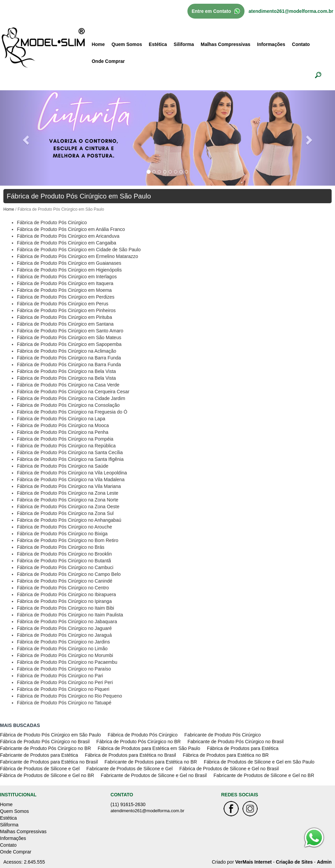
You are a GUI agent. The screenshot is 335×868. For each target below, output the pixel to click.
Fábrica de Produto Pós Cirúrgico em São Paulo (50, 734)
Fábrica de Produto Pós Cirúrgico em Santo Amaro (70, 330)
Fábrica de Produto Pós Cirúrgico (52, 222)
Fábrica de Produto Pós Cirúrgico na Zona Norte (68, 499)
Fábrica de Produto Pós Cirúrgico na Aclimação (67, 350)
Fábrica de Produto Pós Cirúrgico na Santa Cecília (70, 452)
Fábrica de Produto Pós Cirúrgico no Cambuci (65, 567)
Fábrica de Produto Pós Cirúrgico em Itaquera (65, 283)
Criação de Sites (294, 861)
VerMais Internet (253, 861)
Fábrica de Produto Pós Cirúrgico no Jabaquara (67, 621)
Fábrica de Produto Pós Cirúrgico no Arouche (65, 526)
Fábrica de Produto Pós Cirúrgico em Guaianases (69, 262)
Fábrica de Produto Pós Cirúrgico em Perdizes (66, 296)
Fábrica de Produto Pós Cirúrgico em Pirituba (65, 316)
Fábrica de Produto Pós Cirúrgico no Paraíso (64, 668)
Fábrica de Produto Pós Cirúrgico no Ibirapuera (66, 594)
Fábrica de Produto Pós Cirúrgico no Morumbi (65, 655)
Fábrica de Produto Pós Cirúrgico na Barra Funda (69, 357)
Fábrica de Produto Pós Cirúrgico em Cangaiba (67, 242)
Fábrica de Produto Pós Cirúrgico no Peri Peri (65, 682)
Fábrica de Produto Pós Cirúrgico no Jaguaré (64, 628)
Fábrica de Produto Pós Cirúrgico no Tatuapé (64, 702)
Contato (301, 44)
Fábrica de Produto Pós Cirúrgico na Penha (63, 431)
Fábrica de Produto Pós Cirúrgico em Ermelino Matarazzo (78, 256)
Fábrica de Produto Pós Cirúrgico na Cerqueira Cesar (73, 391)
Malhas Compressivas (225, 44)
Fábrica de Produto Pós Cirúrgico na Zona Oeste (68, 506)
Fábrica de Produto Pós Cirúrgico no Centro (63, 587)
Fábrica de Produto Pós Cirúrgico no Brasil (45, 741)
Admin (324, 861)
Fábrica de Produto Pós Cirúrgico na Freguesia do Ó (72, 411)
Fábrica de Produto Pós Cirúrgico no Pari (60, 675)
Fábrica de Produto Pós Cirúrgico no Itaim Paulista (70, 614)
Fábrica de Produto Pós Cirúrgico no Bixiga (62, 533)
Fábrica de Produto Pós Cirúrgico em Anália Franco (71, 229)
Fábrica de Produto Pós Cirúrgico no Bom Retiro (68, 540)
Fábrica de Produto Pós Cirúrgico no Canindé (65, 580)
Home (98, 44)
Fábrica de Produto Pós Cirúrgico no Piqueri (63, 688)
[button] (25, 137)
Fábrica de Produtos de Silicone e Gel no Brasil (229, 768)
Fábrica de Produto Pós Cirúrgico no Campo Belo (69, 573)
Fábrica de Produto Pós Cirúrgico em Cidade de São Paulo (79, 249)
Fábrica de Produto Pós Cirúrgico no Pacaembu (67, 661)
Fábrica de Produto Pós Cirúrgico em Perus (63, 303)
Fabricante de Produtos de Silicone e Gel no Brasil (154, 775)
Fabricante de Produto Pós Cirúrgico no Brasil (236, 741)
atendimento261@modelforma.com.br (291, 10)
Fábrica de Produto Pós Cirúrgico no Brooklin (64, 553)
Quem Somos (127, 44)
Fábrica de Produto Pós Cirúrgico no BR (138, 741)
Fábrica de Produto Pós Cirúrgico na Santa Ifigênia (70, 459)
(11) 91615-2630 (128, 804)
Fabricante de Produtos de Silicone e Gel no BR (264, 775)
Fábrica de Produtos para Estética (243, 748)
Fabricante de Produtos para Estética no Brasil (49, 761)
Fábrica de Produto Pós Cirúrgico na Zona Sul (65, 513)
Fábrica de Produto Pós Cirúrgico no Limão (62, 648)
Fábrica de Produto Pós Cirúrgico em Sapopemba (69, 344)
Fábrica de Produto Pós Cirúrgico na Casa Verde (68, 384)
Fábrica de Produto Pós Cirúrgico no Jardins (63, 641)
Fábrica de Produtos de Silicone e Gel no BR (47, 775)
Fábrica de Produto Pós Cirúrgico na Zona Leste (68, 492)
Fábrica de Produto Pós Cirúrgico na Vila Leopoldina (72, 472)
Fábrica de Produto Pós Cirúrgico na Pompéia (65, 438)
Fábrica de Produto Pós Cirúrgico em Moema (64, 289)
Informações (271, 44)
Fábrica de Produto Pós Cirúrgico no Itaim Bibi (66, 607)
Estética (158, 44)
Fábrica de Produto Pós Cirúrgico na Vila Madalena (71, 479)
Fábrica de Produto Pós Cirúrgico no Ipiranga (64, 601)
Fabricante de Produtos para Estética (39, 754)
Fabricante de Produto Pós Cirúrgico (223, 734)
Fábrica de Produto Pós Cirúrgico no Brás (61, 546)
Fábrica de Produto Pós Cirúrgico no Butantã (64, 560)
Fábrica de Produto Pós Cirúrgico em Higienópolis (69, 269)
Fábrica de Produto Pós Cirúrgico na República (66, 445)
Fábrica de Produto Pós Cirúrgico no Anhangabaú (69, 519)
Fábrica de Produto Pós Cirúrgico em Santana (65, 323)
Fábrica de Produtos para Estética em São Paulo (149, 748)
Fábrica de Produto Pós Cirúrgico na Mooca (63, 425)
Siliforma (184, 44)
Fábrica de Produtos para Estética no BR (226, 754)
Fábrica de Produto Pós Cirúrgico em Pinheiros (66, 310)
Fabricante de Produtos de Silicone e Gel (130, 768)
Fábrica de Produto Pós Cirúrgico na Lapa (61, 418)
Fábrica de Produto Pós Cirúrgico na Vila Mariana (69, 486)
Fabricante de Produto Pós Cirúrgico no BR (45, 748)
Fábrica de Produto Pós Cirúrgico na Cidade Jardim (71, 398)
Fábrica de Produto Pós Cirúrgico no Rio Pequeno (69, 695)
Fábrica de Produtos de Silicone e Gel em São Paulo (259, 761)
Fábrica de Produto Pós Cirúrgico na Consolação (68, 404)
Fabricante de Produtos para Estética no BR (151, 761)
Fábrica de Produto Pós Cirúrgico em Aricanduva (68, 235)
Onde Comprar (108, 61)
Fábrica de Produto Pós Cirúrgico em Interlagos (67, 276)
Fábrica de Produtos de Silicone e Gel (40, 768)
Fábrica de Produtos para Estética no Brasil (130, 754)
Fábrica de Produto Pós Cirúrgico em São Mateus (69, 337)
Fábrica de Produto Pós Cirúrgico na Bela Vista (66, 371)
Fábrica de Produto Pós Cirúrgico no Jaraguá (64, 634)
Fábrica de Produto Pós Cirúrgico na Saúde (63, 465)
